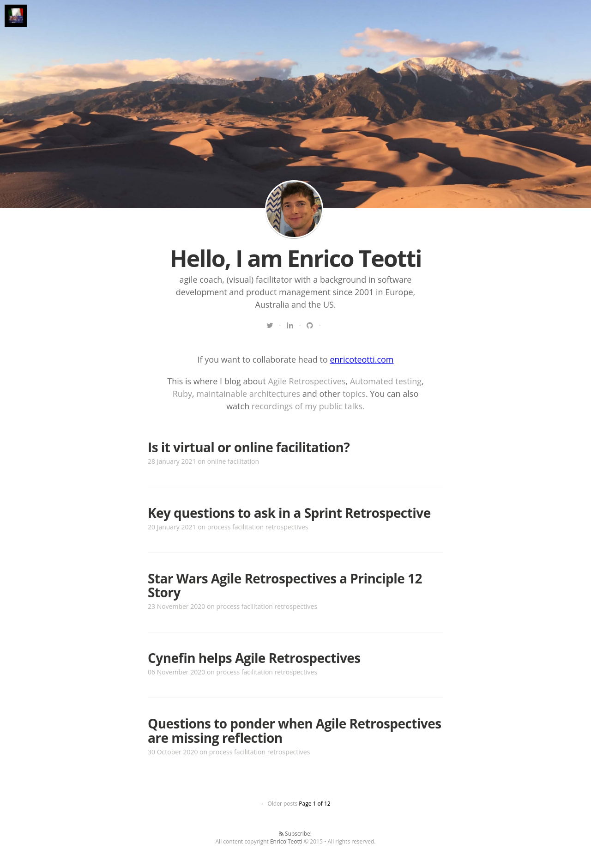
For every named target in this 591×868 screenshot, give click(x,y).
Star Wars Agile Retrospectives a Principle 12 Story (285, 586)
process (219, 527)
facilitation (243, 461)
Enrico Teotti (286, 841)
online (217, 461)
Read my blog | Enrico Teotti (294, 209)
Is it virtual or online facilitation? (249, 447)
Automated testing (386, 381)
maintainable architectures (248, 394)
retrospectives (287, 527)
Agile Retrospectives (307, 381)
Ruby (182, 394)
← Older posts (279, 804)
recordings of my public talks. (308, 406)
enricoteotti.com (362, 359)
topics (354, 394)
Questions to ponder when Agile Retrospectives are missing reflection (295, 731)
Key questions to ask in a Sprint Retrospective (289, 513)
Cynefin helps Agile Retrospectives (254, 658)
